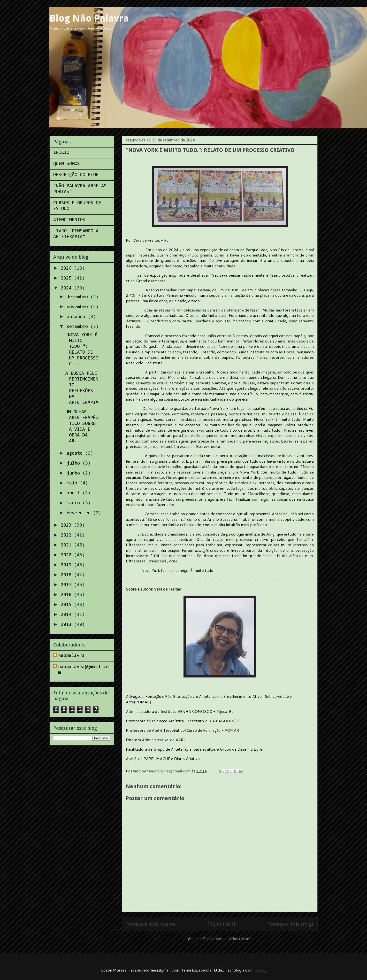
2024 (67, 288)
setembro (79, 327)
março (75, 503)
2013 (67, 625)
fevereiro (80, 513)
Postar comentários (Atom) (227, 938)
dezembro (79, 297)
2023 (67, 525)
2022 (67, 535)
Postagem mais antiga (290, 924)
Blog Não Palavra (89, 18)
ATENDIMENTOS (69, 220)
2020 (67, 555)
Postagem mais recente (151, 924)
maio (73, 483)
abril (75, 493)
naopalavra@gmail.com (83, 670)
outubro (77, 317)
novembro (79, 307)
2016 (67, 595)
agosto (76, 453)
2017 (67, 585)
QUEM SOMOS (67, 164)
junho (75, 473)
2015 (67, 605)
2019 (67, 565)
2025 (67, 278)
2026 (67, 268)
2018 (67, 575)
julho (75, 463)
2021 (67, 545)
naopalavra (71, 656)
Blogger (258, 970)
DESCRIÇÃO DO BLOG (76, 175)
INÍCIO (61, 153)
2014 (67, 615)
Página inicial (221, 924)
